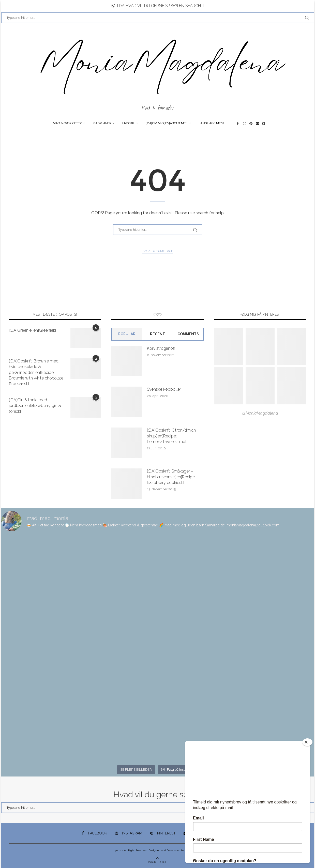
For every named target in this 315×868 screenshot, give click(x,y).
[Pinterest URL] (229, 346)
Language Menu (212, 123)
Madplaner (102, 123)
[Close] (307, 742)
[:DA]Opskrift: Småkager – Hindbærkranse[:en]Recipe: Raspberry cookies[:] (171, 477)
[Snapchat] (264, 124)
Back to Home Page (158, 251)
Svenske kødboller (164, 389)
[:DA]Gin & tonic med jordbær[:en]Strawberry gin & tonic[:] (35, 406)
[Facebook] (239, 124)
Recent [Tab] (157, 334)
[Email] (258, 124)
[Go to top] (157, 862)
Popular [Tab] (127, 334)
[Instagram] (245, 124)
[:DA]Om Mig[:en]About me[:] (167, 123)
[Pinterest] (251, 124)
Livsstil (129, 123)
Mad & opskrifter (67, 123)
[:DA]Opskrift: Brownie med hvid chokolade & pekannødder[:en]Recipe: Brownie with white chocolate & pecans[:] (36, 372)
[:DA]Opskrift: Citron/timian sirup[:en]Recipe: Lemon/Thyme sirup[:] (171, 436)
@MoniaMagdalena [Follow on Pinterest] (260, 413)
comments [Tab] (188, 334)
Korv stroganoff (161, 348)
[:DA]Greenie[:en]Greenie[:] (32, 330)
